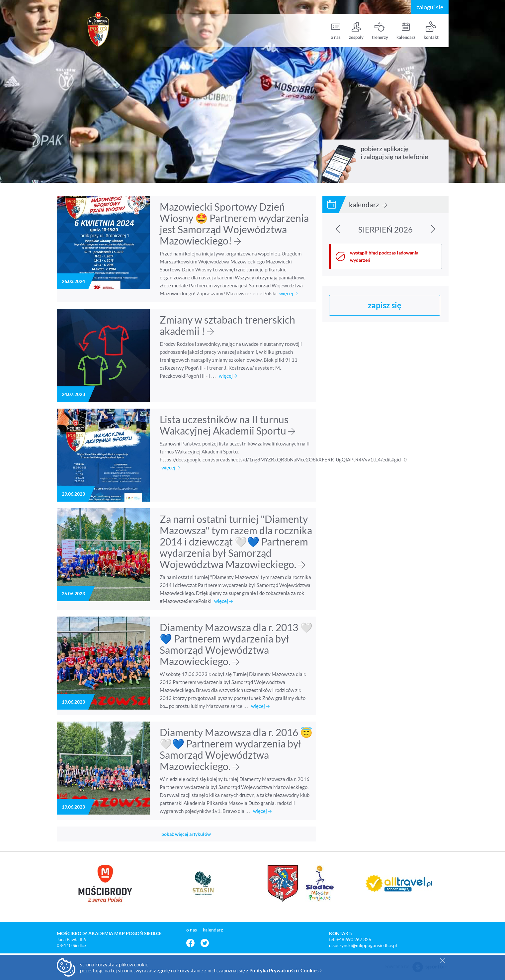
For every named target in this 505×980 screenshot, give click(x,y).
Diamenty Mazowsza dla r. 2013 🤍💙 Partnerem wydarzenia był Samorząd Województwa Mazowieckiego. (236, 644)
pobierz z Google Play (422, 172)
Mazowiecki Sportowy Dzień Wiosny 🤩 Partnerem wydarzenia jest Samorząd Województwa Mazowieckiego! (234, 224)
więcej (289, 293)
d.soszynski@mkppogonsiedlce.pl (363, 945)
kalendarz (406, 31)
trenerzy (380, 31)
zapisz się (385, 305)
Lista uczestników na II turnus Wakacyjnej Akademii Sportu (227, 425)
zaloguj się (430, 7)
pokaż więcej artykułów (186, 834)
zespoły (356, 31)
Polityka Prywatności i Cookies (286, 970)
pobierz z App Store (379, 172)
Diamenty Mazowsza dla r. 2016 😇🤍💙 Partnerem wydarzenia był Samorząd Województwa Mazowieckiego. (236, 749)
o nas (336, 31)
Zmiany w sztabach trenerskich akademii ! (227, 325)
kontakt (431, 31)
